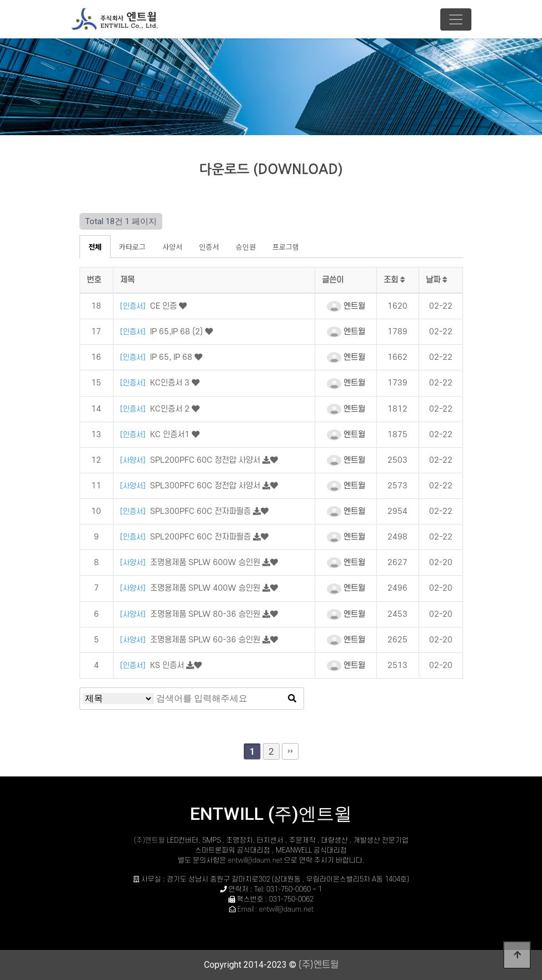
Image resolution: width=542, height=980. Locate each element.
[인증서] (134, 306)
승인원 (246, 247)
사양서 (172, 247)
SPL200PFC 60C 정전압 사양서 (206, 460)
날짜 (437, 280)
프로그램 (286, 247)
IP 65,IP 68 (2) (178, 332)
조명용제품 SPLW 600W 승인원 (206, 563)
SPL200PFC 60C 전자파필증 (202, 537)
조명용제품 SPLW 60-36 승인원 (206, 640)
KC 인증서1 (171, 435)
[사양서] (134, 460)
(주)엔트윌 (150, 840)
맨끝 (290, 751)
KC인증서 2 (171, 409)
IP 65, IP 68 (172, 357)
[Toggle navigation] (456, 19)
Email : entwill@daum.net (275, 909)
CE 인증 (165, 306)
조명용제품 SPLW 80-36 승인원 (206, 614)
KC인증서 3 (171, 383)
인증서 (209, 247)
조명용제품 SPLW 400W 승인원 (206, 588)
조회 (394, 280)
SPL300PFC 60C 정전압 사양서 (206, 486)
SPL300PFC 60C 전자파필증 (202, 511)
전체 (95, 247)
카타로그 (132, 247)
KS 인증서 (168, 665)
